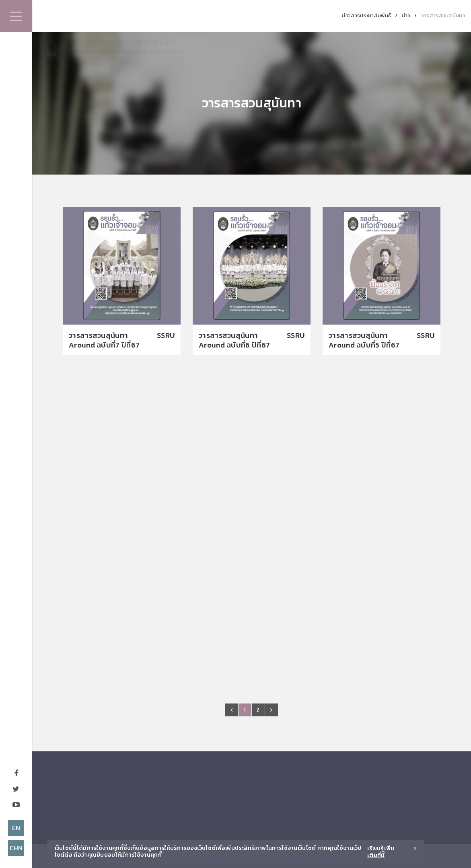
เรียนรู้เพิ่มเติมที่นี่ (381, 852)
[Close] (415, 849)
